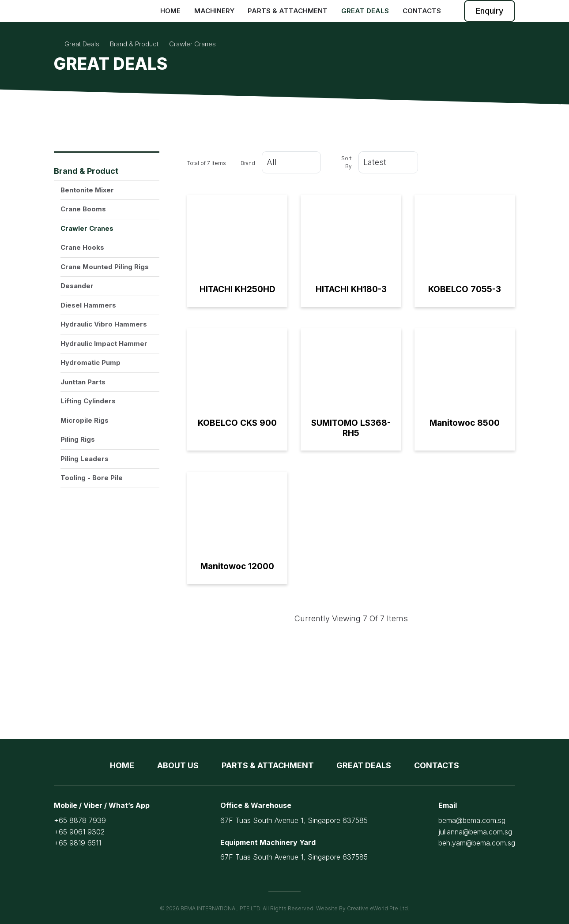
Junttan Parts (83, 382)
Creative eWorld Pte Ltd (377, 908)
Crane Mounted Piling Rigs (105, 267)
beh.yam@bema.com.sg (477, 843)
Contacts (422, 11)
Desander (77, 286)
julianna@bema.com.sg (475, 832)
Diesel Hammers (88, 305)
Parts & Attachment (288, 11)
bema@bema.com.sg (472, 820)
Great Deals (365, 11)
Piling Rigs (78, 439)
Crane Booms (83, 209)
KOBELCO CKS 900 (237, 423)
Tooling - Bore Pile (92, 478)
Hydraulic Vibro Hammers (104, 324)
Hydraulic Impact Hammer (104, 344)
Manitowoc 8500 (465, 423)
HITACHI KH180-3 (351, 289)
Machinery (214, 11)
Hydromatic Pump (90, 362)
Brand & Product (86, 171)
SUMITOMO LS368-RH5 (351, 428)
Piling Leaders (85, 459)
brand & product (134, 44)
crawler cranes (192, 44)
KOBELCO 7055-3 (465, 289)
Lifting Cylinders (88, 401)
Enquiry (490, 11)
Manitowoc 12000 (237, 566)
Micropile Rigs (85, 420)
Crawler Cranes (87, 228)
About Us (178, 765)
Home (170, 11)
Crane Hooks (82, 247)
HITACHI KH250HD (237, 289)
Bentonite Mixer (87, 190)
